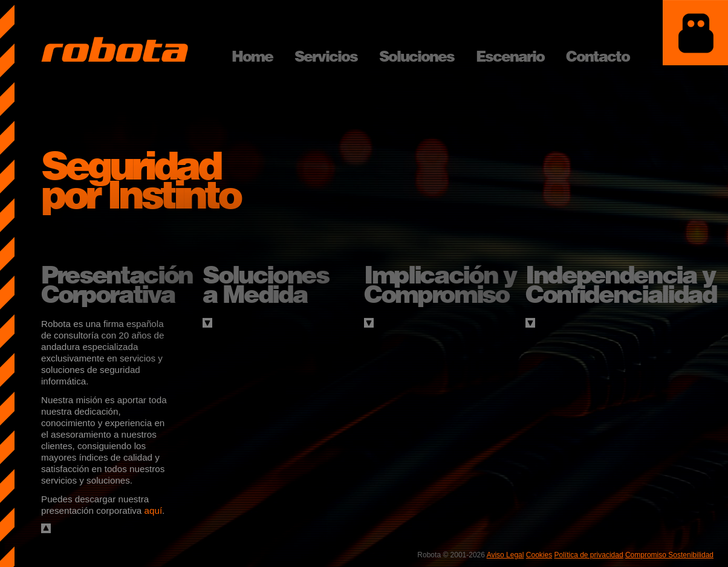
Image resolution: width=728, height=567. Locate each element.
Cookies (539, 555)
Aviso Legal (505, 555)
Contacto (598, 56)
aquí (154, 510)
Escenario (510, 56)
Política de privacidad (589, 555)
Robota (115, 49)
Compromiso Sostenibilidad (669, 555)
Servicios (326, 56)
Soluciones (417, 56)
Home (252, 56)
